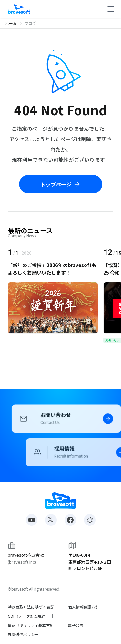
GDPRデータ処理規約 (27, 616)
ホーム (11, 23)
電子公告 (76, 625)
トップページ (61, 184)
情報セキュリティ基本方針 (31, 625)
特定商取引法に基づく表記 (31, 607)
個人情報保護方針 (84, 607)
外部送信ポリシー (23, 634)
